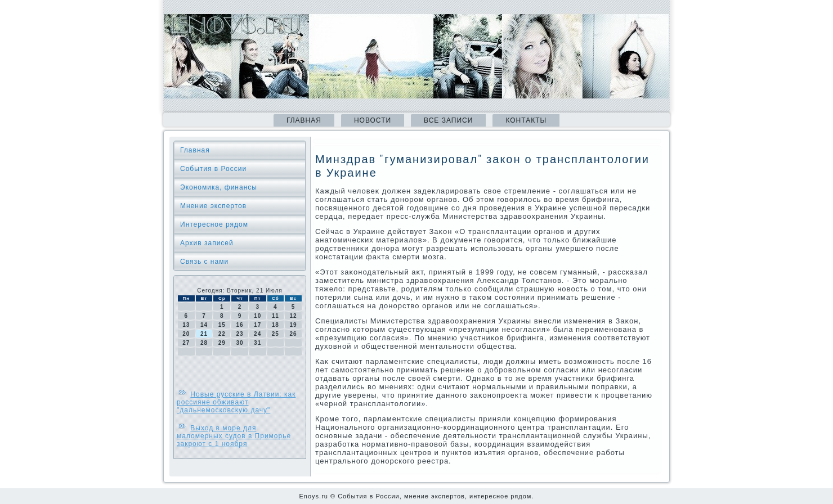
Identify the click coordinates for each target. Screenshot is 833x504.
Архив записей (207, 243)
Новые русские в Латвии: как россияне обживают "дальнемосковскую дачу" (236, 402)
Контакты (526, 120)
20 (186, 334)
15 (222, 325)
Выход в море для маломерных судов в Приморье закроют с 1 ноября (234, 436)
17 (257, 325)
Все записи (448, 120)
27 (186, 343)
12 (294, 316)
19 (294, 325)
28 (204, 343)
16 (239, 325)
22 (222, 334)
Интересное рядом (214, 224)
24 (257, 334)
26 (294, 334)
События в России (213, 169)
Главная (304, 120)
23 (239, 334)
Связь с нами (204, 262)
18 (276, 325)
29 (222, 343)
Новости (373, 120)
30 (239, 343)
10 (257, 316)
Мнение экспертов (213, 206)
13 (186, 325)
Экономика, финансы (219, 187)
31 (257, 343)
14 (204, 325)
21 (204, 334)
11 (276, 316)
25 (276, 334)
